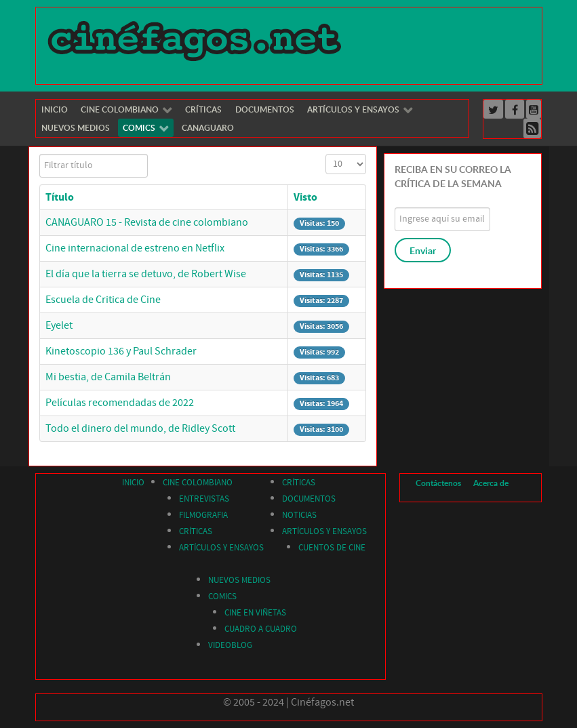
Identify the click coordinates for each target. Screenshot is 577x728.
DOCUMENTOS (309, 499)
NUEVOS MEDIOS (239, 580)
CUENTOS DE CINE (332, 548)
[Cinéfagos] (197, 40)
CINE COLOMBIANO (198, 483)
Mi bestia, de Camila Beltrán (108, 377)
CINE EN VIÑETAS (255, 613)
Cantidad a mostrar (326, 154)
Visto (305, 197)
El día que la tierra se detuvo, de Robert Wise (146, 274)
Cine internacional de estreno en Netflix (135, 248)
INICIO (133, 483)
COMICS (222, 596)
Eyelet (59, 325)
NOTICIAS (299, 515)
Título (60, 197)
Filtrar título (40, 154)
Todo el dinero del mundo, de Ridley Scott (140, 428)
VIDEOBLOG (230, 645)
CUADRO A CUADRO (261, 629)
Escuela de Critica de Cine (103, 300)
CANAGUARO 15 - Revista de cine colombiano (147, 222)
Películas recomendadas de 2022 (120, 403)
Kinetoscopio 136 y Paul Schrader (121, 351)
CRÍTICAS (196, 531)
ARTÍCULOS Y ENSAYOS (221, 548)
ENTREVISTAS (204, 499)
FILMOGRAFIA (203, 515)
